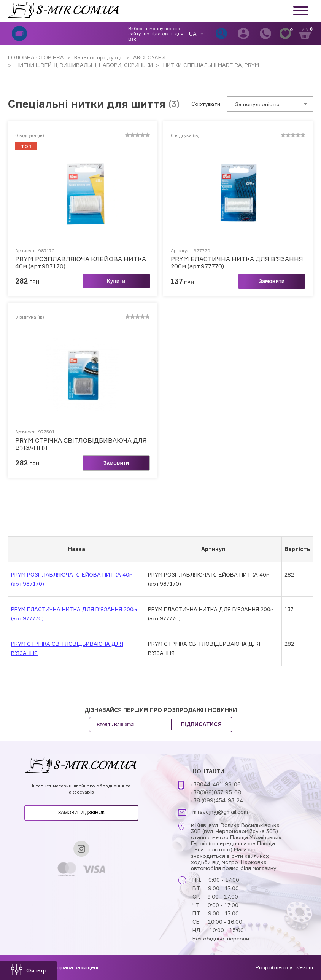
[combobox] (270, 104)
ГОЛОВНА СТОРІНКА (36, 57)
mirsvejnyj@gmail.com (220, 812)
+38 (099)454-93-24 (217, 800)
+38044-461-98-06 (215, 784)
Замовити (272, 281)
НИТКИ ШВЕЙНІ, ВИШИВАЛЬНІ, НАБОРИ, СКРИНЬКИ (83, 65)
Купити (116, 281)
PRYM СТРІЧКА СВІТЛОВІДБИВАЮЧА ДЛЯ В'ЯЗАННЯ (81, 444)
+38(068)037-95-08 (216, 792)
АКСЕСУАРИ (149, 57)
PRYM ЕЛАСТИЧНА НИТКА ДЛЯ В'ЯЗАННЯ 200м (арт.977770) (237, 263)
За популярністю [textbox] (257, 104)
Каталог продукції (98, 57)
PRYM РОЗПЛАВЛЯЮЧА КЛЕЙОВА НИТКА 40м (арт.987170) (81, 263)
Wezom (304, 967)
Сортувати (206, 104)
